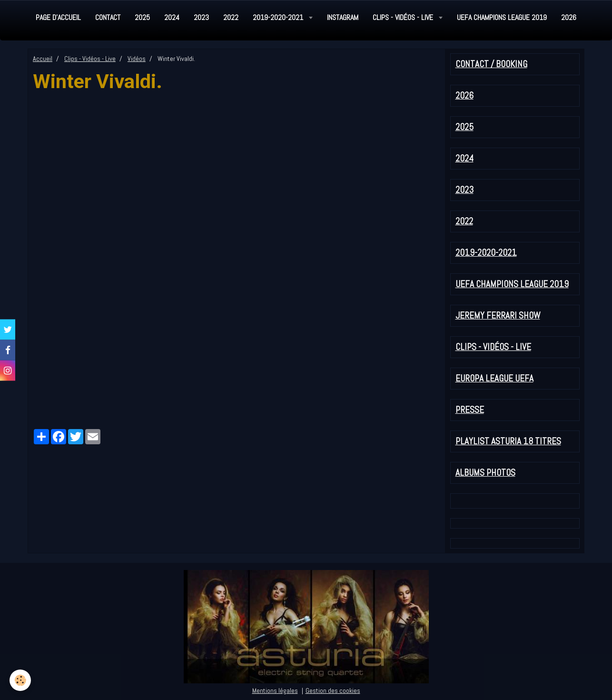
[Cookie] (20, 680)
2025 (142, 17)
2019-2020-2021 (279, 17)
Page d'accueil (58, 17)
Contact (108, 17)
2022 (231, 17)
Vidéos (137, 59)
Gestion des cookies (333, 690)
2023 (201, 17)
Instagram (343, 17)
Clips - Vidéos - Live (404, 17)
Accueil (43, 59)
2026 (569, 17)
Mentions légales (275, 690)
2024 (172, 17)
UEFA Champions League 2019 (502, 17)
